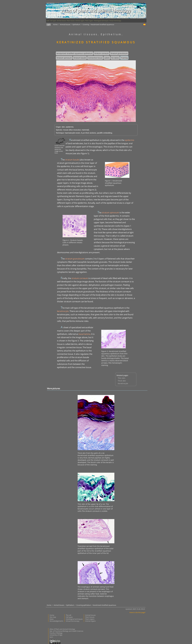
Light (49, 24)
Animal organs (80, 21)
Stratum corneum (102, 53)
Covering (86, 24)
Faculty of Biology (56, 633)
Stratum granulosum (119, 53)
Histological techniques (101, 21)
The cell (68, 615)
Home (55, 24)
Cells (48, 21)
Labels (107, 58)
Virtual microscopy (115, 21)
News (52, 619)
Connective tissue (95, 58)
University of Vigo (56, 635)
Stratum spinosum (64, 58)
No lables (115, 58)
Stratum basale (80, 58)
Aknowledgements (56, 621)
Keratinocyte (123, 383)
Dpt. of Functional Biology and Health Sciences (66, 631)
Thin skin (122, 378)
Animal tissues (61, 21)
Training (124, 58)
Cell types (53, 21)
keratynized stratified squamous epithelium (75, 53)
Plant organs (89, 21)
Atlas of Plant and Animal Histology (62, 629)
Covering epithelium (84, 605)
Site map (53, 617)
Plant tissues (71, 21)
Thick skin (122, 381)
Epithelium (77, 24)
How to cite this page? (137, 612)
